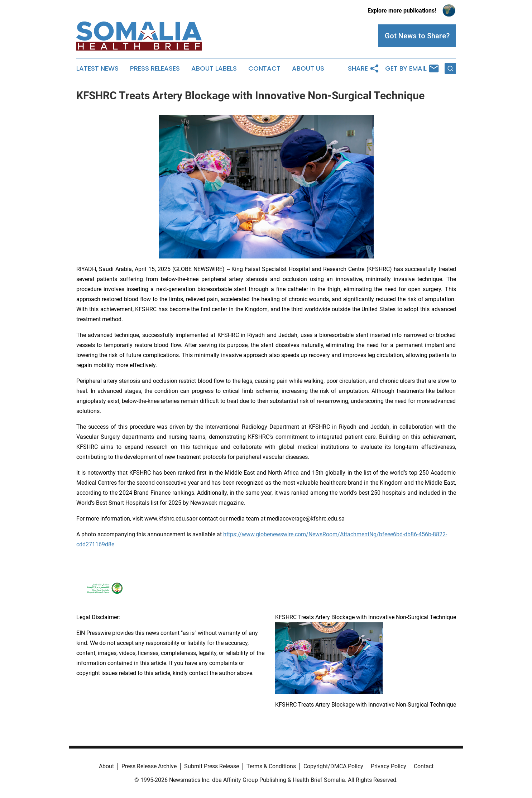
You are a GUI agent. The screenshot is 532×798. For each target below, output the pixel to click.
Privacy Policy (389, 766)
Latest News (97, 68)
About (106, 766)
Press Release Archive (149, 766)
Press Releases (155, 68)
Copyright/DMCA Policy (333, 766)
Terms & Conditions (271, 766)
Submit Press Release (212, 766)
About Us (308, 68)
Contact (264, 68)
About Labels (214, 68)
